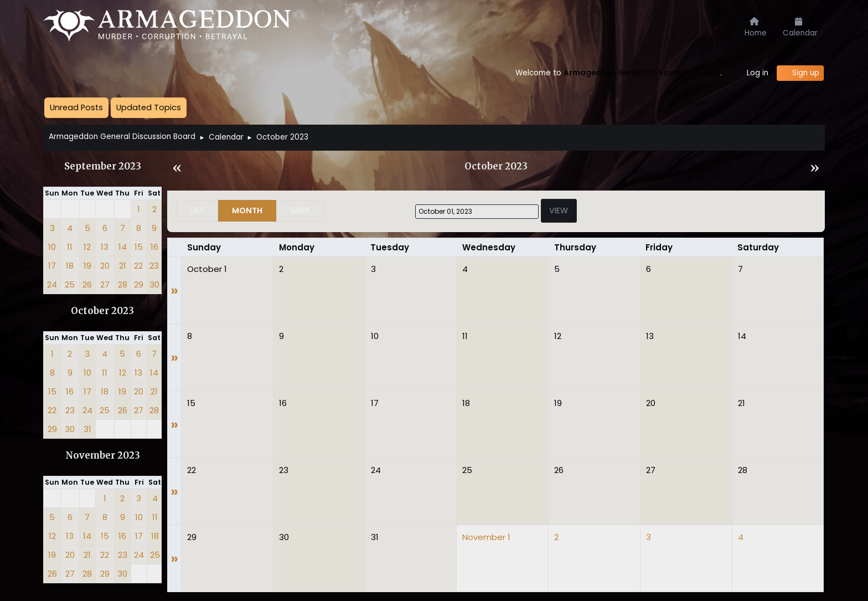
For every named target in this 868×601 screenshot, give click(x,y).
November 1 (486, 537)
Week (300, 210)
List (197, 210)
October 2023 (102, 311)
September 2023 (103, 166)
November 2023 (103, 456)
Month (247, 210)
